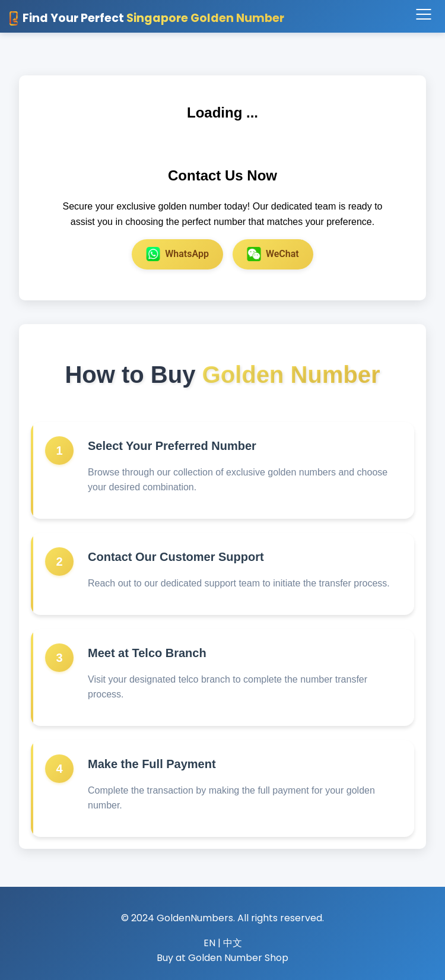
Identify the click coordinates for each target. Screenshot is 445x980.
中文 (233, 943)
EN (209, 943)
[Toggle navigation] (423, 15)
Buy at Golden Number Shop (223, 958)
